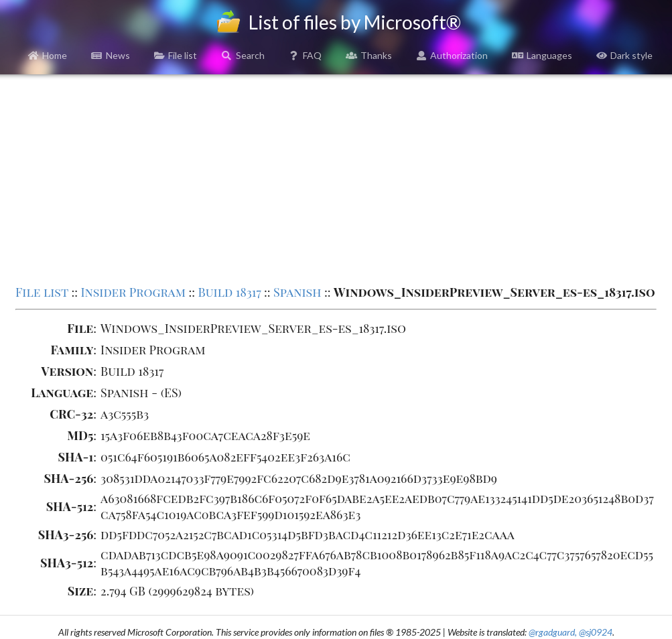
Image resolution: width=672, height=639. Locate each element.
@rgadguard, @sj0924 (570, 632)
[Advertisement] (336, 178)
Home (48, 55)
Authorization (452, 55)
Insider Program (133, 292)
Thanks (369, 55)
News (111, 55)
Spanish (297, 292)
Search (243, 55)
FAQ (306, 55)
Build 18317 (230, 292)
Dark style (625, 55)
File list (176, 55)
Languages (542, 55)
